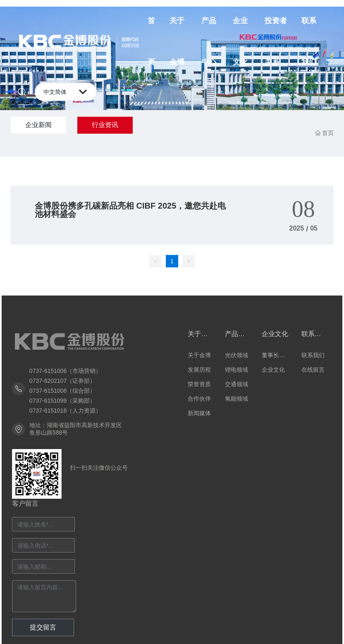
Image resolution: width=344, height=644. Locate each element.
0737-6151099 (48, 401)
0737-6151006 (48, 371)
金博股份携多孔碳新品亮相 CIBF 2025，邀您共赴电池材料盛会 (130, 210)
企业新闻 (38, 125)
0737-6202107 (48, 381)
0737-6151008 (48, 391)
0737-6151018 (48, 411)
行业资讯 (105, 125)
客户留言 (25, 503)
